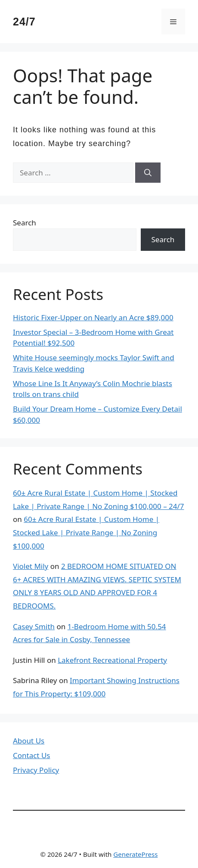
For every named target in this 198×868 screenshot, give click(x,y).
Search (25, 223)
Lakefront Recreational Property (112, 660)
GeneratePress (135, 854)
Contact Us (32, 755)
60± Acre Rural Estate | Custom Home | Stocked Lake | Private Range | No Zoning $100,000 (86, 532)
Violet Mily (31, 566)
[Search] (148, 173)
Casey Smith (34, 626)
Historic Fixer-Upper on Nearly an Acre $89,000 (93, 317)
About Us (29, 741)
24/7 (24, 22)
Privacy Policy (36, 770)
